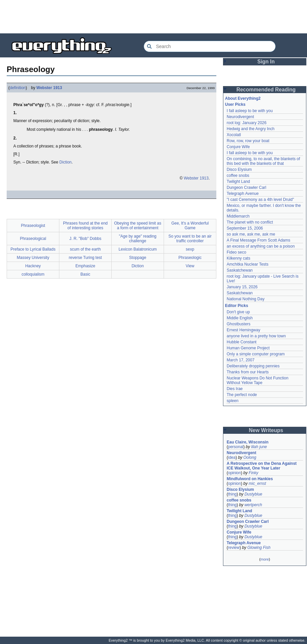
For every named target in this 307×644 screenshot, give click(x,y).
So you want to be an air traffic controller (190, 239)
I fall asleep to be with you (250, 111)
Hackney (33, 266)
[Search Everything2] (210, 46)
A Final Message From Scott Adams (258, 240)
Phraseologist (33, 226)
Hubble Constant (241, 342)
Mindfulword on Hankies (250, 479)
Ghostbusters (238, 324)
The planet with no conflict (250, 222)
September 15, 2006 (245, 228)
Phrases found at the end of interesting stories (85, 226)
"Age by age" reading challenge (138, 239)
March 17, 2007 (240, 360)
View (190, 266)
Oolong (250, 457)
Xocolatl (234, 135)
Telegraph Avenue (243, 194)
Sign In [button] (266, 62)
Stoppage (137, 258)
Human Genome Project (248, 348)
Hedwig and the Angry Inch (250, 129)
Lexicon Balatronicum (138, 249)
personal (236, 447)
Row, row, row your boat (248, 141)
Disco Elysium (239, 170)
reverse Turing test (85, 258)
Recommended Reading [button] (266, 90)
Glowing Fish (259, 548)
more (264, 559)
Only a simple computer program (256, 354)
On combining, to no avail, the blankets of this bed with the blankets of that (263, 161)
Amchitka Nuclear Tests (247, 264)
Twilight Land (238, 182)
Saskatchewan (240, 270)
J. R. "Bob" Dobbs (85, 239)
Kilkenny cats (238, 258)
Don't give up (238, 312)
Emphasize (85, 266)
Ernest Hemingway (243, 330)
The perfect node (242, 395)
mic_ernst (257, 484)
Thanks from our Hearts (248, 372)
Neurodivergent (240, 117)
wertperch (253, 505)
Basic (85, 274)
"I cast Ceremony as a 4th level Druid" (260, 200)
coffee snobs (238, 176)
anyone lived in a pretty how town (256, 336)
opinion (234, 473)
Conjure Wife (238, 147)
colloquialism (33, 274)
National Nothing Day (245, 299)
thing (232, 494)
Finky (253, 473)
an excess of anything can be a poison (261, 246)
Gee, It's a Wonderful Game (190, 226)
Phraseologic (190, 258)
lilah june (259, 447)
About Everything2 (243, 98)
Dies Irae (235, 389)
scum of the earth (85, 249)
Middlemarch (238, 216)
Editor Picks (236, 306)
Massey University (33, 258)
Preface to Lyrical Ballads (33, 249)
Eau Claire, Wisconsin (247, 442)
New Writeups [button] (266, 430)
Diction (65, 162)
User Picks (235, 104)
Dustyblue (253, 494)
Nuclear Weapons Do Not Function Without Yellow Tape (257, 380)
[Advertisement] (154, 17)
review (234, 548)
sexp (190, 249)
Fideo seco (236, 252)
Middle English (240, 318)
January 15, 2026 (242, 287)
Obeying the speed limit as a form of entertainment (137, 226)
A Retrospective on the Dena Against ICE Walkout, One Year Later (262, 466)
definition (18, 88)
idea (232, 457)
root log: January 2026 (246, 123)
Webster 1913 (49, 88)
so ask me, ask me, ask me (251, 234)
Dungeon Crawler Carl (246, 188)
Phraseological (33, 239)
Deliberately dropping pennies (253, 366)
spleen (232, 401)
